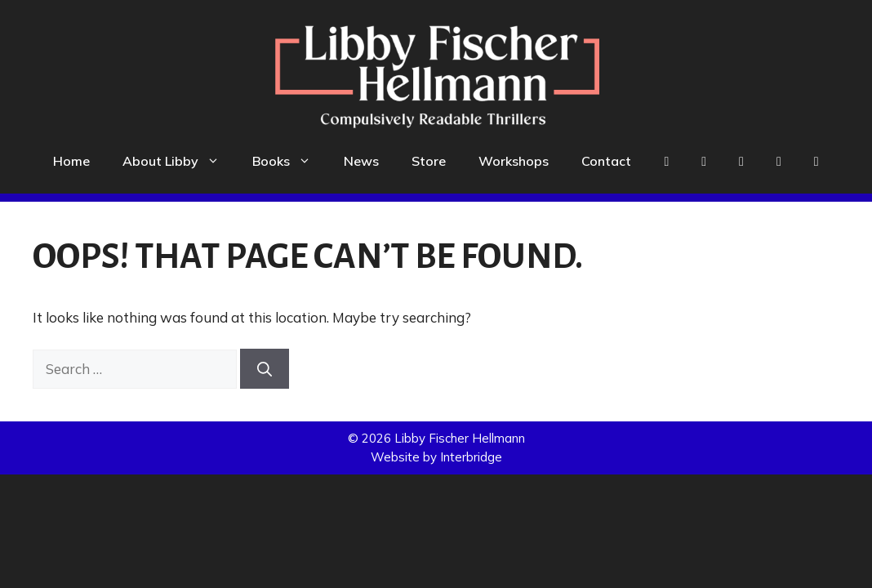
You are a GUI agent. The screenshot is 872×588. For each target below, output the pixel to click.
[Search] (265, 369)
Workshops (514, 161)
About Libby (179, 161)
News (361, 161)
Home (71, 161)
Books (290, 161)
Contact (606, 161)
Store (429, 161)
